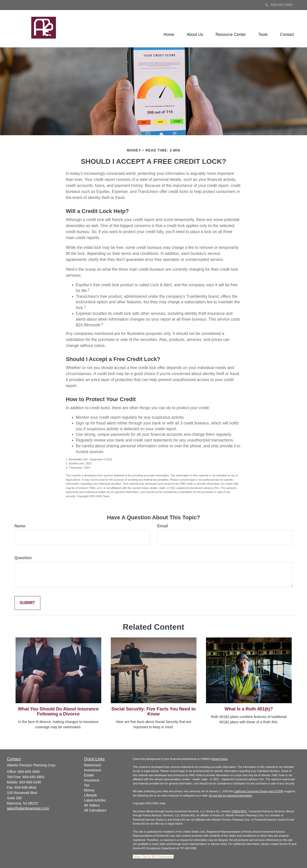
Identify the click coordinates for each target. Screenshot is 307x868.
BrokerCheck (220, 759)
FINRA (236, 811)
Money (89, 790)
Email (163, 526)
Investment (92, 770)
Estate (89, 775)
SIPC (244, 811)
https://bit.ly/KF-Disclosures (154, 857)
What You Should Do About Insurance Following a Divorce (58, 711)
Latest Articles (95, 800)
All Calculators (95, 810)
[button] (194, 29)
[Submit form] (27, 603)
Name (20, 526)
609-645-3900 (279, 5)
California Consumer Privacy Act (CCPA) (259, 791)
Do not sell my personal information (230, 795)
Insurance (92, 780)
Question (23, 558)
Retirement (92, 765)
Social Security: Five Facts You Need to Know (153, 711)
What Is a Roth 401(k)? (249, 709)
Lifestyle (90, 795)
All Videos (92, 805)
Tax (87, 785)
